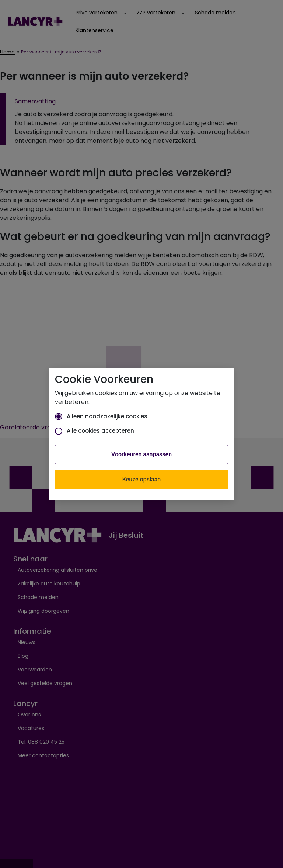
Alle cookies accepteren (95, 431)
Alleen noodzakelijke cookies (101, 416)
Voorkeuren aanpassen (141, 454)
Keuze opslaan (141, 479)
